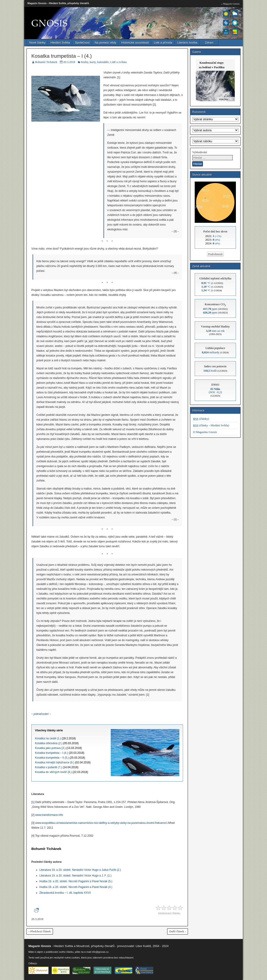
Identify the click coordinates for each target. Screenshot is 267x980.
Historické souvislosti (135, 42)
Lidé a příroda (163, 42)
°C (206, 283)
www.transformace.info (49, 815)
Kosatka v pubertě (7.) (49, 767)
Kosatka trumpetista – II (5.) (52, 758)
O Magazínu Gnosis (205, 432)
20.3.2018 (69, 62)
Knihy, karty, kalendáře (95, 62)
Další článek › (178, 931)
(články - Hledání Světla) (211, 425)
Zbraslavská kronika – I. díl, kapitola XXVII (65, 893)
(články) (201, 419)
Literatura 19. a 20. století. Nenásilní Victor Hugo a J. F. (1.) (75, 876)
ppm (210, 309)
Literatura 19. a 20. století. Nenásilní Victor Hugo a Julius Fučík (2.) (80, 870)
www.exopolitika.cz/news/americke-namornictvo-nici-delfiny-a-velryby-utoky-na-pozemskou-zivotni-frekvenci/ (101, 823)
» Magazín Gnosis (230, 4)
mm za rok (215, 331)
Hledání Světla (60, 42)
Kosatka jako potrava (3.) (50, 748)
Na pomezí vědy (105, 42)
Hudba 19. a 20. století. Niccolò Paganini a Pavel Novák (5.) (76, 881)
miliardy (211, 352)
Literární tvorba (187, 42)
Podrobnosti (215, 254)
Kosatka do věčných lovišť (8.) (53, 772)
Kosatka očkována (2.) (49, 743)
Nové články (37, 42)
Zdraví (209, 42)
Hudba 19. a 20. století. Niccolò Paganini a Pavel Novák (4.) (76, 887)
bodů (210, 371)
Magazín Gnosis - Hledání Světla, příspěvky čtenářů (58, 3)
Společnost (82, 42)
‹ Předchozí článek (40, 931)
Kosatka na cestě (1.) (48, 738)
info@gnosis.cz (100, 952)
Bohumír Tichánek (46, 62)
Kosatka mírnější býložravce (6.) (55, 762)
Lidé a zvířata (118, 62)
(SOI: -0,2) (215, 391)
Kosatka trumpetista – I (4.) (62, 56)
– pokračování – (41, 714)
